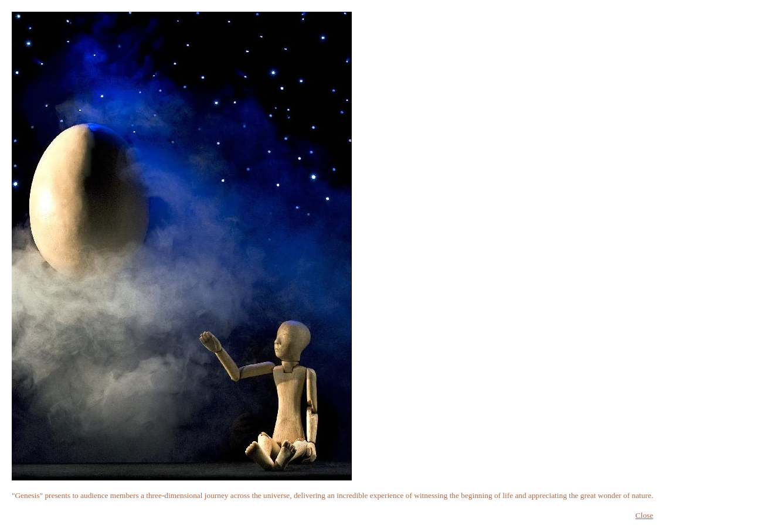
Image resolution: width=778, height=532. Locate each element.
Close (644, 515)
